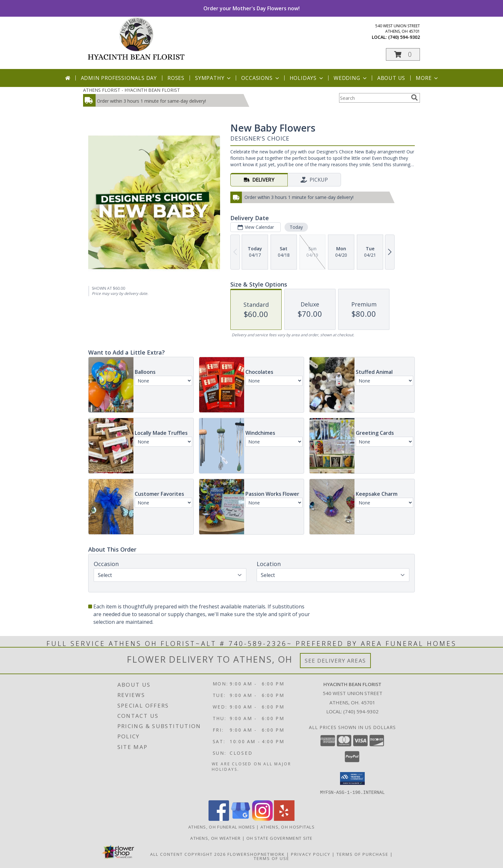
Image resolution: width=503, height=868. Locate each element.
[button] (403, 54)
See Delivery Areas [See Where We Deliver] (335, 661)
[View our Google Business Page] (241, 819)
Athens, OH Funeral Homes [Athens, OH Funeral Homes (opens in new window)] (222, 827)
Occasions (261, 78)
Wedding (351, 78)
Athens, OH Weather (215, 838)
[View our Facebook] (219, 819)
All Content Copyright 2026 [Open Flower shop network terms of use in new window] (188, 854)
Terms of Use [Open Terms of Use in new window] (272, 858)
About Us (391, 78)
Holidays (307, 78)
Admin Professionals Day (119, 78)
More (427, 78)
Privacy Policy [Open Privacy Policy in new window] (311, 854)
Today (296, 227)
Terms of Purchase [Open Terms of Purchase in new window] (362, 854)
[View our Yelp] (284, 819)
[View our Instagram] (262, 819)
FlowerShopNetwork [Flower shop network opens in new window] (256, 854)
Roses (176, 78)
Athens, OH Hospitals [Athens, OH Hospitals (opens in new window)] (288, 827)
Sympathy (213, 78)
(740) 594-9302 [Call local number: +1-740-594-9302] (404, 37)
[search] (414, 98)
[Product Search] (374, 98)
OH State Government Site (280, 838)
